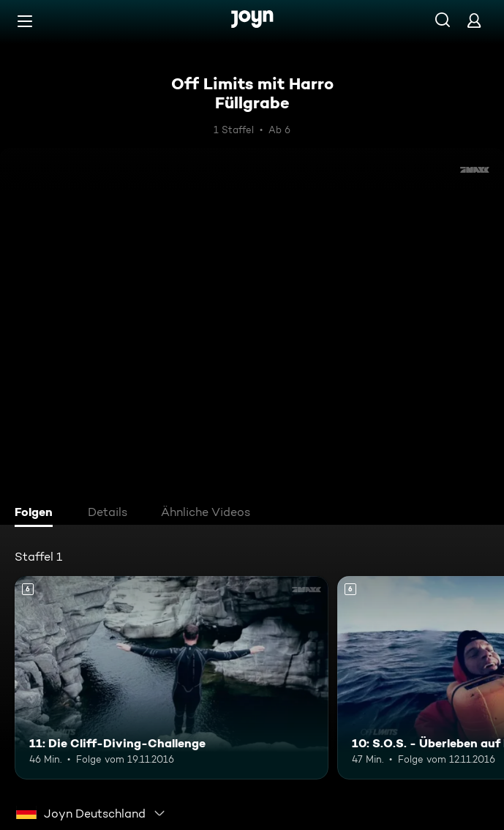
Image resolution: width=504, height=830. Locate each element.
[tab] (37, 514)
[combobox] (91, 813)
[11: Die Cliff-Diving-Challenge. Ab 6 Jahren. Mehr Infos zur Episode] (172, 678)
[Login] (474, 20)
